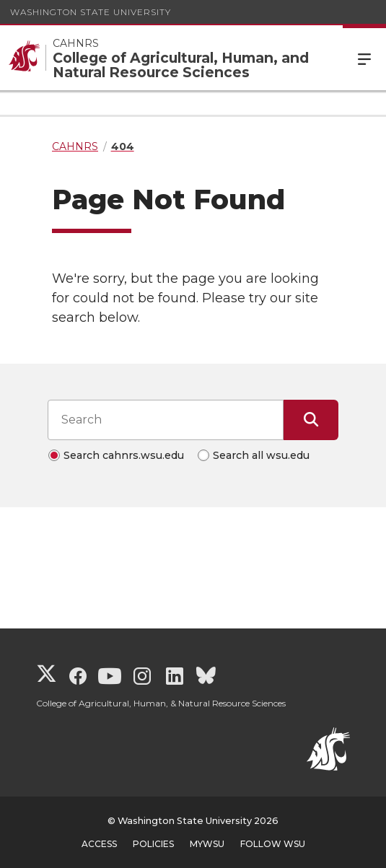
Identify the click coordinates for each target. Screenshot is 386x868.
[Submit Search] (311, 420)
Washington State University (91, 12)
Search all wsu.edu (261, 455)
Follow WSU (273, 844)
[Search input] (166, 420)
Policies (153, 844)
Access (99, 844)
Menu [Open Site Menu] (364, 58)
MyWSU (207, 844)
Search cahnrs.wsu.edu (124, 455)
